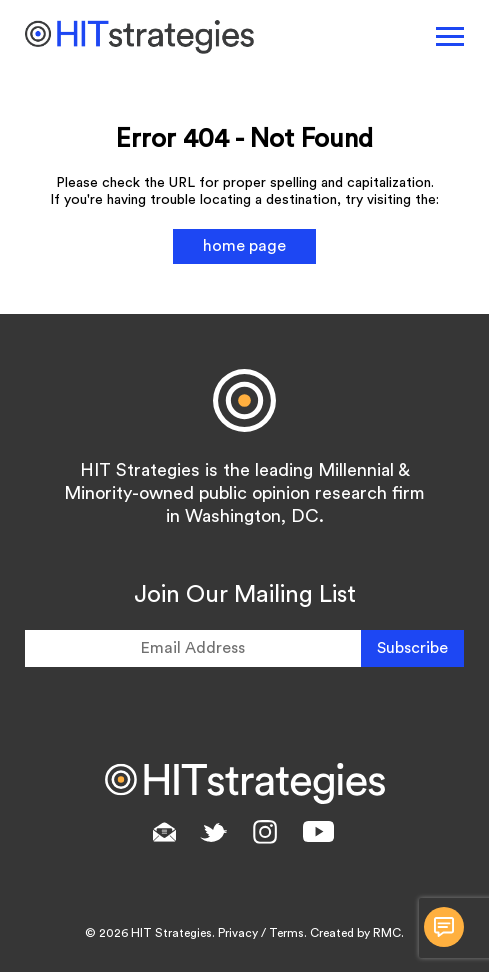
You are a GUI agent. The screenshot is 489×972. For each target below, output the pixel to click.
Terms (286, 933)
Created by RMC (355, 933)
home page (244, 246)
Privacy (238, 933)
